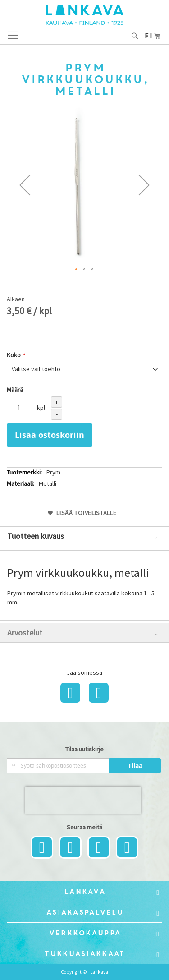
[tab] (84, 537)
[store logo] (84, 15)
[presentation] (83, 800)
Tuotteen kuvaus (36, 536)
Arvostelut (25, 633)
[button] (25, 185)
